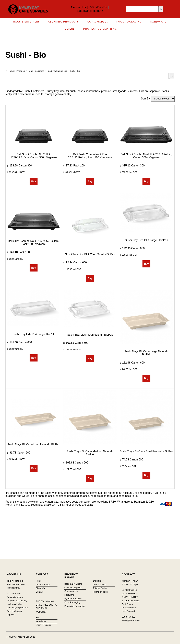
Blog (38, 618)
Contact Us (79, 7)
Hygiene (69, 29)
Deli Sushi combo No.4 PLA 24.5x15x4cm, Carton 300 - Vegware (146, 156)
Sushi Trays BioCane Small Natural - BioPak (146, 451)
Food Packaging (129, 22)
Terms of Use (100, 585)
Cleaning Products (64, 22)
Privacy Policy (100, 588)
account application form (98, 496)
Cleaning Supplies (73, 588)
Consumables (98, 22)
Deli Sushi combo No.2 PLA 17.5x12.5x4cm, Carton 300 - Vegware (34, 156)
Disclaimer (98, 581)
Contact (39, 592)
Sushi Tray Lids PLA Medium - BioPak (90, 335)
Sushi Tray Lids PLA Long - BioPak (34, 334)
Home (11, 71)
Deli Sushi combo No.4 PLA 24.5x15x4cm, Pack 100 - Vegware (34, 242)
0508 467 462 (98, 7)
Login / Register (43, 625)
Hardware (159, 22)
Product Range (43, 585)
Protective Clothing (100, 29)
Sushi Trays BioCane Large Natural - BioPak (146, 353)
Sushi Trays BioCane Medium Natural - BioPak (90, 453)
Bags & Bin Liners (27, 22)
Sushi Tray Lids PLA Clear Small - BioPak (90, 254)
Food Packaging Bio (57, 71)
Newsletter (41, 621)
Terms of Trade (100, 592)
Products (21, 71)
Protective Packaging (75, 606)
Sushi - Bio (75, 71)
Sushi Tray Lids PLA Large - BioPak (146, 240)
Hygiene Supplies (73, 599)
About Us (40, 588)
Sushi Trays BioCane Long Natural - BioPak (34, 444)
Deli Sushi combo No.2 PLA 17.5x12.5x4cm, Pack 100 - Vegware (90, 156)
